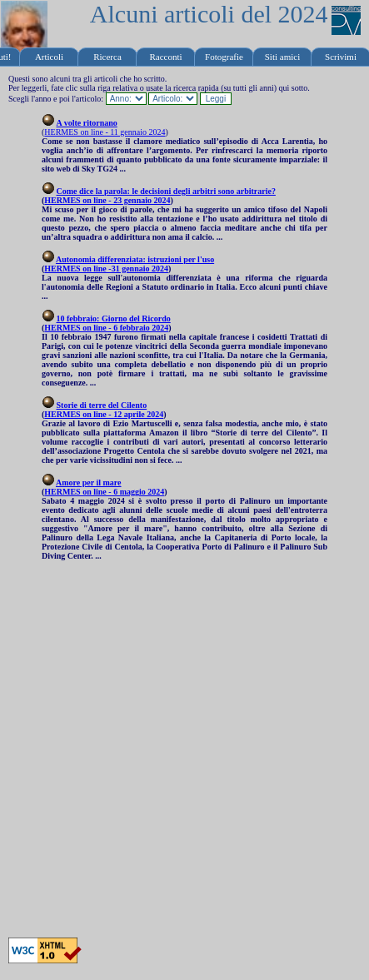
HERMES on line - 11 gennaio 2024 (105, 132)
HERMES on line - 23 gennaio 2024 (107, 200)
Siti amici (282, 57)
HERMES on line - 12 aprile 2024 (104, 414)
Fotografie (224, 57)
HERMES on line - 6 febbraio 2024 (106, 328)
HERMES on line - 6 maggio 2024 (104, 492)
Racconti (165, 57)
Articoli (49, 57)
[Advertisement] (180, 749)
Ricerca (107, 57)
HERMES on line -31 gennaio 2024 (106, 269)
